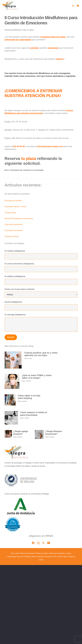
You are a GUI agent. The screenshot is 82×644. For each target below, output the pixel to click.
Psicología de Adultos (13, 201)
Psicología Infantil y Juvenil (15, 207)
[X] (43, 543)
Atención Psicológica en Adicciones (19, 218)
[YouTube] (49, 543)
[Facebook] (33, 543)
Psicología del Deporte (14, 230)
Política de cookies (42, 553)
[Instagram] (38, 543)
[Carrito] (78, 6)
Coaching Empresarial (14, 224)
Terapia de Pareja (12, 236)
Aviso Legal (15, 553)
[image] (10, 6)
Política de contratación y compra (60, 553)
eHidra (41, 560)
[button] (73, 6)
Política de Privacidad (27, 553)
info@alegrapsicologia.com (50, 146)
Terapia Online (10, 213)
